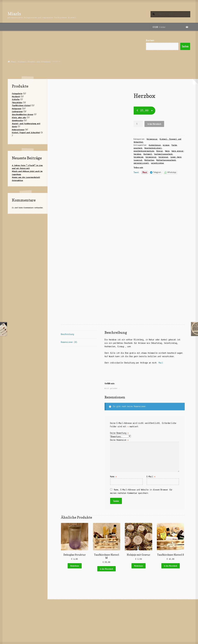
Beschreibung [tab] (67, 334)
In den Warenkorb (154, 124)
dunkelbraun (155, 145)
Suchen (150, 40)
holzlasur (163, 157)
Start (14, 62)
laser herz (176, 157)
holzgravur (151, 157)
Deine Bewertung (119, 433)
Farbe (174, 145)
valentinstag (157, 163)
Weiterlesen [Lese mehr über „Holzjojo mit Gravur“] (139, 566)
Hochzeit (148, 154)
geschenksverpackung (144, 151)
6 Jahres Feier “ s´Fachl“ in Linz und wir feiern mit (27, 167)
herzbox (137, 154)
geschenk (138, 148)
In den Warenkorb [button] (107, 569)
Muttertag (149, 160)
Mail (161, 363)
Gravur (160, 151)
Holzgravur (152, 139)
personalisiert (141, 163)
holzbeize (139, 157)
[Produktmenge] (138, 124)
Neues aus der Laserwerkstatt (26, 177)
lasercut (138, 160)
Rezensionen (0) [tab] (69, 342)
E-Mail (151, 477)
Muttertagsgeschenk (166, 160)
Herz (167, 151)
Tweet (136, 172)
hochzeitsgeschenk (163, 154)
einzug (166, 145)
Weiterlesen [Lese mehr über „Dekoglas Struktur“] (75, 566)
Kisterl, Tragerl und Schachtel (34, 62)
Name (113, 477)
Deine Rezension (119, 440)
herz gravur (178, 151)
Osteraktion (17, 180)
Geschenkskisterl (153, 148)
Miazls (14, 14)
